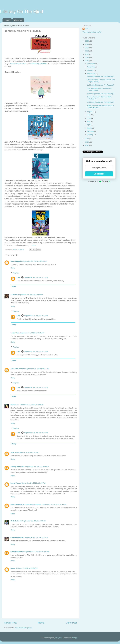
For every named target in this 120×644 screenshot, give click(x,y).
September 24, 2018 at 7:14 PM (36, 433)
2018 (87, 61)
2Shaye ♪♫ (15, 405)
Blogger (75, 638)
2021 (87, 51)
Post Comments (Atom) (23, 628)
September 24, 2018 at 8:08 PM (37, 467)
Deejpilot (59, 638)
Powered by (99, 181)
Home (7, 20)
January (90, 135)
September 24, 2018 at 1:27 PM (37, 369)
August (90, 112)
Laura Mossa (16, 483)
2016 (87, 142)
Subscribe (99, 174)
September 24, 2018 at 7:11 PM (36, 277)
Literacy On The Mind (21, 12)
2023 (87, 44)
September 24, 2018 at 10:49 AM (35, 261)
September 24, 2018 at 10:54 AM (30, 295)
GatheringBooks (17, 552)
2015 (87, 145)
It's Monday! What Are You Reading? (100, 76)
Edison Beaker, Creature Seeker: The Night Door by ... (101, 81)
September (91, 74)
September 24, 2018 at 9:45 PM (33, 483)
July (89, 115)
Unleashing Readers (39, 64)
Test (12, 452)
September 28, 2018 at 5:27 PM (36, 537)
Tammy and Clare (17, 467)
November (91, 67)
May (89, 121)
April (89, 125)
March (90, 128)
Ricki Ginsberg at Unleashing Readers (26, 504)
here (34, 245)
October (90, 70)
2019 (87, 58)
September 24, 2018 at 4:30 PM (32, 405)
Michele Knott (16, 521)
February (91, 131)
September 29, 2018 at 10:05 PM (37, 552)
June (89, 118)
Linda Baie (15, 333)
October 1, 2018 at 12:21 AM (27, 568)
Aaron (13, 568)
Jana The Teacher (18, 369)
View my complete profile (92, 32)
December (91, 64)
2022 (87, 48)
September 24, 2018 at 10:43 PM (54, 504)
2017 (87, 139)
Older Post (71, 623)
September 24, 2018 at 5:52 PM (26, 452)
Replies (16, 273)
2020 (87, 54)
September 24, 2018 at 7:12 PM (36, 351)
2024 (87, 41)
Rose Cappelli (16, 261)
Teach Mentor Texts (18, 64)
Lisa (19, 277)
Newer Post (10, 623)
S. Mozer (14, 295)
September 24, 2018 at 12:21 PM (32, 333)
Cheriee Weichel (17, 537)
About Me (18, 20)
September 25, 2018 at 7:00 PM (34, 521)
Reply (13, 268)
